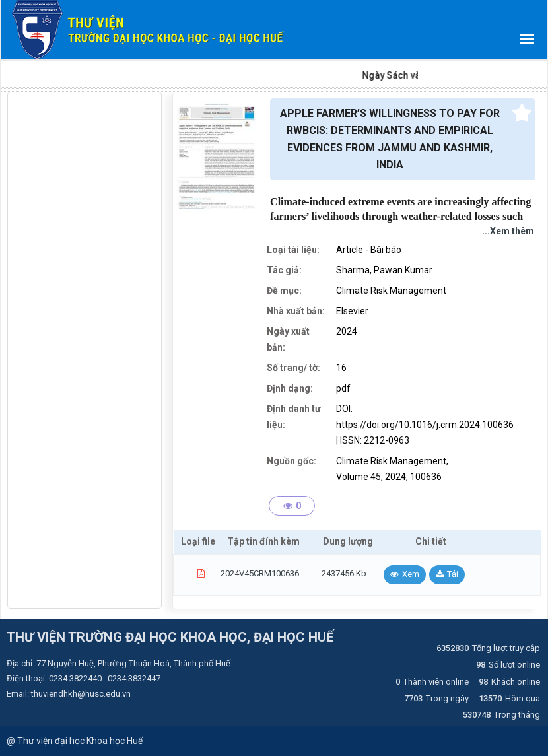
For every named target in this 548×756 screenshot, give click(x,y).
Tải (453, 574)
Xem (411, 574)
